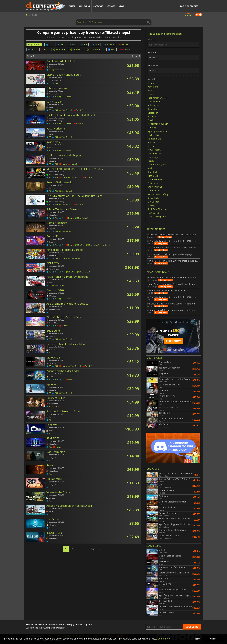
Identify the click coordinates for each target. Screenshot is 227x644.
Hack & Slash (154, 135)
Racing (151, 90)
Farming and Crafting (158, 194)
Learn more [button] (164, 639)
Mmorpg (152, 128)
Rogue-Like (153, 176)
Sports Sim (153, 113)
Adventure (153, 87)
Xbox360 (76, 49)
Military (151, 205)
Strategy (152, 116)
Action (151, 83)
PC (49, 45)
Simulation (153, 109)
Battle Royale (154, 157)
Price (136, 56)
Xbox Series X (95, 49)
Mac (111, 49)
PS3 (84, 45)
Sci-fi (150, 168)
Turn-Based (153, 213)
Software (98, 6)
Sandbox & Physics (157, 164)
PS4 (72, 45)
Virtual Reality (154, 150)
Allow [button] (213, 639)
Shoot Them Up (155, 187)
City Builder (153, 202)
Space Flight (154, 198)
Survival (152, 142)
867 (93, 549)
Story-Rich (153, 172)
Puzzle (151, 120)
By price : (173, 56)
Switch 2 (126, 49)
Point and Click (155, 139)
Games (72, 6)
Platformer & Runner (158, 124)
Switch (124, 45)
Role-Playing (154, 105)
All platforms (34, 45)
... (85, 549)
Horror (151, 161)
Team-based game (157, 216)
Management (154, 101)
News (121, 6)
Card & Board (154, 153)
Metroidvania (154, 191)
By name (173, 43)
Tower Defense (155, 179)
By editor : (173, 69)
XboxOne (59, 49)
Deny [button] (197, 639)
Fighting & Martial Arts (159, 131)
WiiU (32, 49)
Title (31, 56)
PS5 (60, 45)
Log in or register (189, 6)
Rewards (111, 6)
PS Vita (109, 45)
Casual (151, 94)
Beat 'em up (153, 183)
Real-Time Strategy (157, 209)
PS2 (96, 45)
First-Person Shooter (158, 98)
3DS (44, 49)
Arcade (151, 146)
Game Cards (84, 6)
